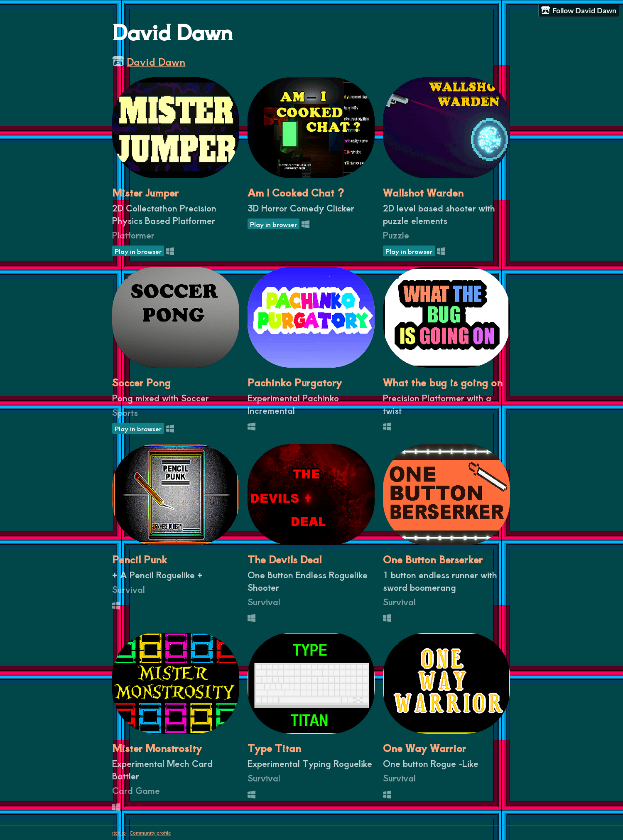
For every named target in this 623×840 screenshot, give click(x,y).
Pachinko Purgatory (295, 382)
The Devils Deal (285, 559)
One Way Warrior (424, 748)
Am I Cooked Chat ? (296, 192)
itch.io (119, 833)
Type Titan (274, 748)
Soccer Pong (141, 382)
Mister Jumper (145, 192)
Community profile (150, 833)
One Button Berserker (433, 559)
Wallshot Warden (423, 192)
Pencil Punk (140, 559)
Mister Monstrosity (157, 748)
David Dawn (156, 61)
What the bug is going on (443, 382)
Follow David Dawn (579, 11)
